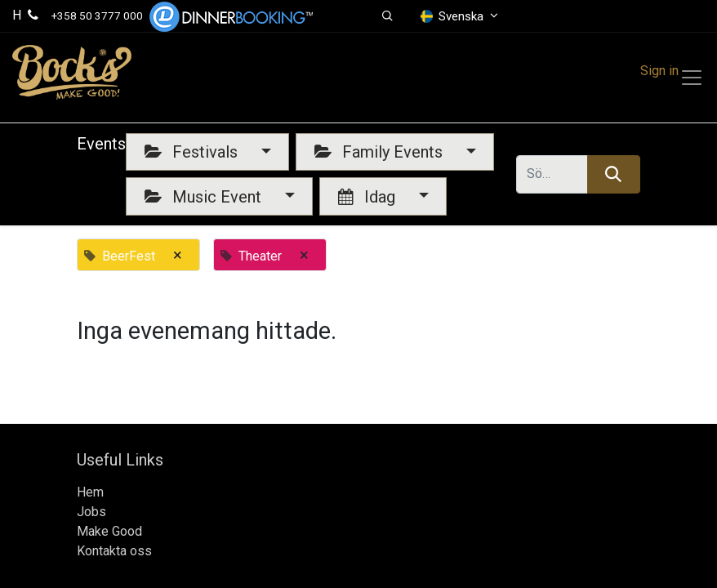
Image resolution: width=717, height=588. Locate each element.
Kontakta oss (114, 551)
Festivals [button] (193, 152)
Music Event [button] (205, 197)
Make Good (109, 531)
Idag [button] (369, 197)
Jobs (91, 512)
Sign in (659, 71)
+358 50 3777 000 (97, 16)
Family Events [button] (381, 152)
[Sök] (614, 174)
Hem (90, 492)
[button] (387, 16)
